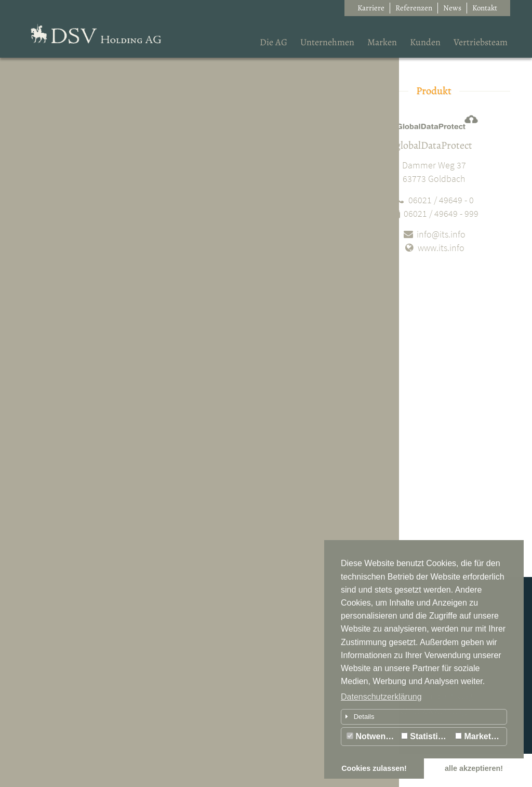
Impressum (37, 766)
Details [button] (358, 717)
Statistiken (427, 736)
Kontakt (485, 8)
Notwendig (372, 736)
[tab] (424, 717)
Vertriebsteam (481, 42)
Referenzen (414, 8)
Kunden (425, 42)
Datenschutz (76, 766)
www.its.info (434, 248)
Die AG (274, 42)
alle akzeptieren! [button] (474, 768)
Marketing (479, 736)
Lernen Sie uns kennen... (69, 703)
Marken (382, 42)
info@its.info (434, 234)
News (452, 8)
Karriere (371, 8)
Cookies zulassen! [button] (374, 768)
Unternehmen (327, 42)
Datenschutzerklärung (381, 697)
